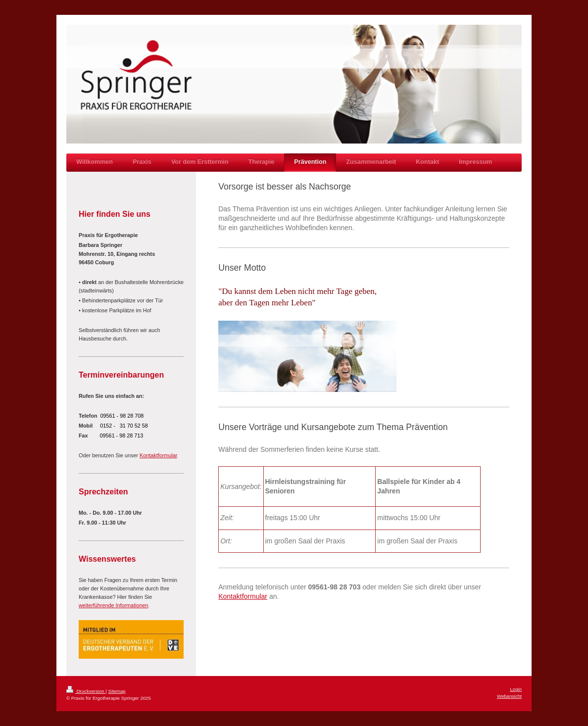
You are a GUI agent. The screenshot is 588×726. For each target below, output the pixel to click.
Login (516, 689)
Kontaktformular (243, 596)
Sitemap (117, 691)
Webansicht (509, 696)
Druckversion (86, 691)
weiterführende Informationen (113, 605)
